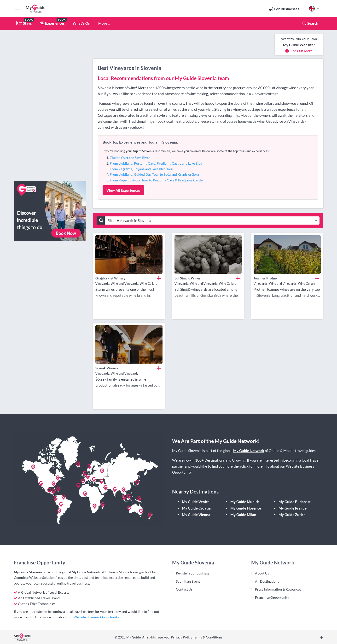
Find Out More (299, 51)
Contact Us (184, 589)
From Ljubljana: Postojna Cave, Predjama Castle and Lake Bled (156, 163)
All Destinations (267, 581)
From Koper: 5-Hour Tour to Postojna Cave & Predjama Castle (156, 180)
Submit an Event (188, 581)
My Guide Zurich (292, 515)
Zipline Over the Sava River (130, 158)
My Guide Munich (245, 502)
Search (310, 23)
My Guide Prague (293, 508)
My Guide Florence (246, 508)
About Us (262, 573)
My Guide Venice (196, 502)
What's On (81, 23)
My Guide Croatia (196, 508)
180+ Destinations (210, 460)
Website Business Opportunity (96, 617)
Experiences (52, 23)
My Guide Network (249, 451)
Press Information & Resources (278, 589)
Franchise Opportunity (272, 597)
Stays (24, 23)
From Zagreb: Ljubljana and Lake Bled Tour (142, 169)
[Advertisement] (50, 105)
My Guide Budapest (295, 502)
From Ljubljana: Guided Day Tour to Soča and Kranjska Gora (154, 174)
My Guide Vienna (196, 515)
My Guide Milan (243, 515)
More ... (104, 23)
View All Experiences (123, 190)
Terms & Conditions (208, 637)
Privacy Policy (182, 637)
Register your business (193, 573)
